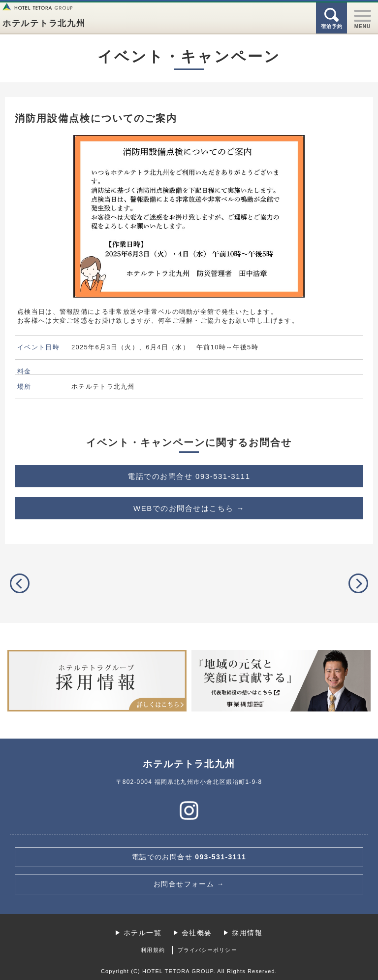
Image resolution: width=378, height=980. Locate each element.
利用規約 (153, 950)
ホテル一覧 (142, 933)
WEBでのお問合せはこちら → (189, 508)
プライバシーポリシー (207, 950)
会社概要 (197, 933)
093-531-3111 (189, 476)
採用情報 (247, 933)
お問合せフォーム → (189, 884)
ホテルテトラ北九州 (44, 23)
